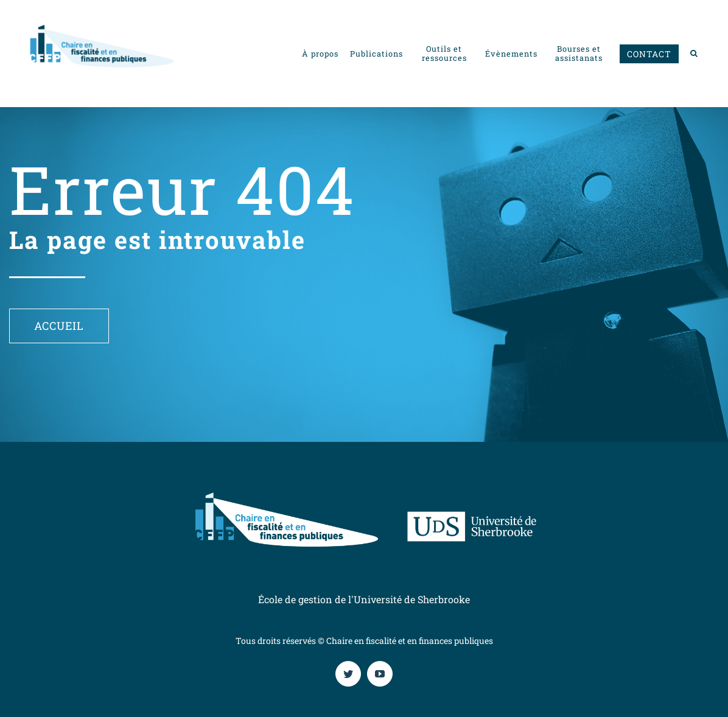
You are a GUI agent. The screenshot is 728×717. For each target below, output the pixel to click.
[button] (694, 54)
